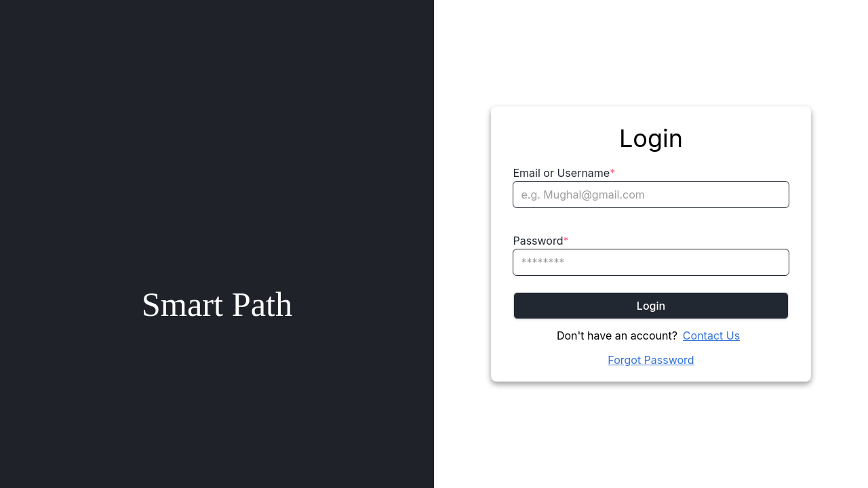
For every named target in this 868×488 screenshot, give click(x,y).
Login (651, 306)
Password (540, 241)
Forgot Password (651, 360)
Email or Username (564, 173)
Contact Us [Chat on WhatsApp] (711, 335)
